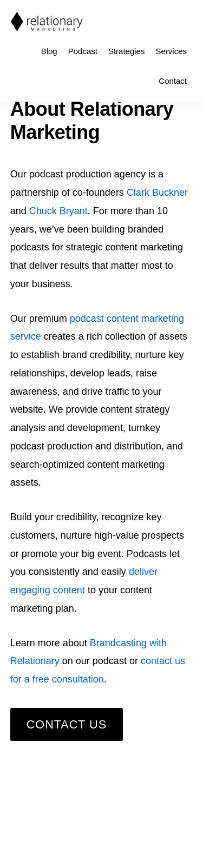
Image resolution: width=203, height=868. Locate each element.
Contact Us (67, 724)
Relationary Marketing (47, 22)
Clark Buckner (157, 193)
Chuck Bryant (58, 211)
